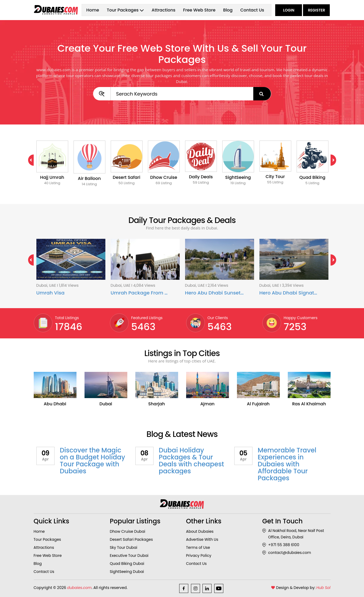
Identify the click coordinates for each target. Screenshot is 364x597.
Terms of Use (198, 547)
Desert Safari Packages (131, 539)
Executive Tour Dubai (129, 556)
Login (289, 10)
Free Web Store (199, 10)
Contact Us (252, 10)
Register (316, 10)
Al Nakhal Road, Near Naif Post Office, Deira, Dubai (293, 534)
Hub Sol (323, 588)
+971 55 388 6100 (281, 545)
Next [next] (331, 160)
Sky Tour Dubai (124, 547)
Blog (228, 10)
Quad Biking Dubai (127, 564)
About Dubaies (200, 531)
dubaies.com (79, 588)
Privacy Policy (199, 556)
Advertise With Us (202, 539)
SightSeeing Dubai (127, 572)
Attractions (164, 10)
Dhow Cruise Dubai (128, 531)
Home (93, 10)
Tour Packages (47, 539)
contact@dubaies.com (287, 553)
